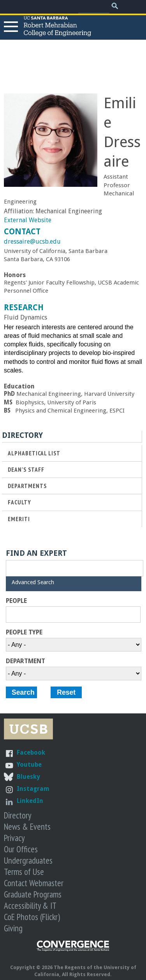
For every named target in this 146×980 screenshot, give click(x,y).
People (16, 601)
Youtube (29, 765)
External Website (28, 220)
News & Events (27, 826)
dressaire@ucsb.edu (32, 241)
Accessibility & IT (30, 905)
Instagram (33, 789)
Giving (13, 928)
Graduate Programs (33, 894)
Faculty (19, 502)
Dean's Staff (26, 470)
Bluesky (28, 777)
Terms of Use (24, 872)
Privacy (14, 838)
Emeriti (19, 519)
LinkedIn (30, 801)
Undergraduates (28, 860)
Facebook (31, 753)
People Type (24, 632)
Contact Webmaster (34, 883)
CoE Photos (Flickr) (32, 917)
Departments (27, 486)
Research (24, 307)
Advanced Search (33, 582)
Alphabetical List (34, 453)
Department (26, 661)
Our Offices (21, 849)
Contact (22, 232)
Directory (18, 815)
